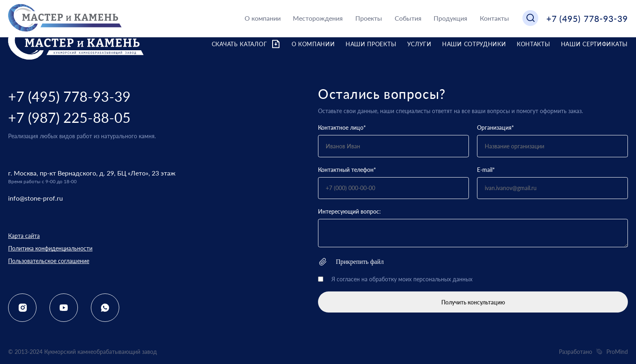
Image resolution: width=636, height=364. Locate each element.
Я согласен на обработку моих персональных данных (402, 279)
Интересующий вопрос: (349, 211)
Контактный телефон (347, 170)
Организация (495, 127)
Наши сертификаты (594, 44)
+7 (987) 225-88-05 (69, 117)
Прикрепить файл (351, 262)
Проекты (369, 18)
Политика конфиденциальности (50, 248)
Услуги (419, 44)
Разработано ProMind (593, 352)
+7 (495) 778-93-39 (587, 18)
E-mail (486, 170)
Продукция (450, 18)
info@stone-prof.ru (35, 198)
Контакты (494, 18)
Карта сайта (24, 236)
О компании (263, 18)
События (408, 18)
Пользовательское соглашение (49, 261)
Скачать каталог (246, 44)
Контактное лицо (342, 127)
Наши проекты (371, 44)
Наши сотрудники (474, 44)
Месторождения (318, 18)
